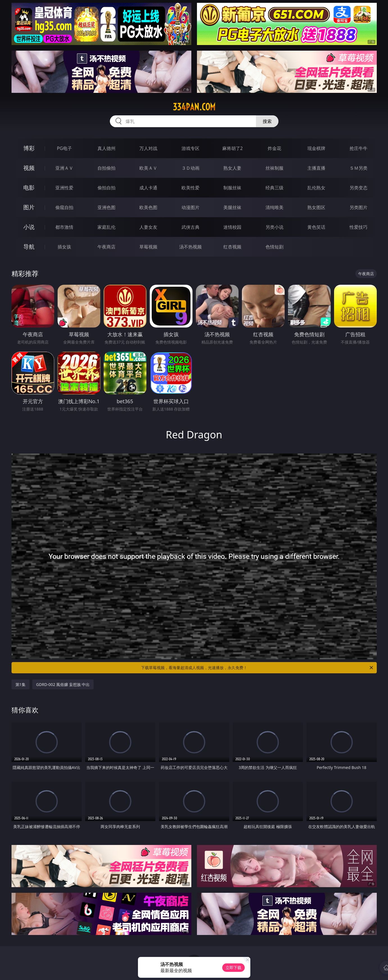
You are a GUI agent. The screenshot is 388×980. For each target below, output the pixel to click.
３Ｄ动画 (190, 168)
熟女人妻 (232, 168)
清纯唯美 (274, 207)
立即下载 (233, 967)
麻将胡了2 (232, 148)
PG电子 (64, 148)
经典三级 (274, 188)
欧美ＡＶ (148, 168)
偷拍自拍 (106, 188)
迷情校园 (232, 227)
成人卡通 (148, 188)
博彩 (29, 148)
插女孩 (64, 247)
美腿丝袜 (232, 207)
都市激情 (64, 227)
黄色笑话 (316, 227)
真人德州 (106, 148)
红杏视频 (232, 247)
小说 (29, 227)
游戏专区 (190, 148)
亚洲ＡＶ (64, 168)
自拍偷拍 (106, 168)
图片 (29, 207)
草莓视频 (148, 247)
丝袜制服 (274, 168)
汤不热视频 (190, 247)
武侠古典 (190, 227)
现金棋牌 (316, 148)
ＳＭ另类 (358, 168)
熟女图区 (316, 207)
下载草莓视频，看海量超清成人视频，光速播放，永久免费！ (257, 668)
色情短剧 (274, 247)
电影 (29, 188)
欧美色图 (148, 207)
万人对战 (148, 148)
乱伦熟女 (316, 188)
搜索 (267, 121)
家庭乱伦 (106, 227)
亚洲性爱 (64, 188)
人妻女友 (148, 227)
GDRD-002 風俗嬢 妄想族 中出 (63, 684)
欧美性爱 (190, 188)
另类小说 (274, 227)
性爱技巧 (358, 227)
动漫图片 (190, 207)
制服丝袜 (232, 188)
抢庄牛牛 (358, 148)
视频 (29, 168)
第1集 (21, 684)
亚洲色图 (106, 207)
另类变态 (358, 188)
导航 (29, 247)
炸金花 (274, 148)
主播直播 (316, 168)
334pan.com (194, 107)
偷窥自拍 (64, 207)
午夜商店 (106, 247)
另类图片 (358, 207)
